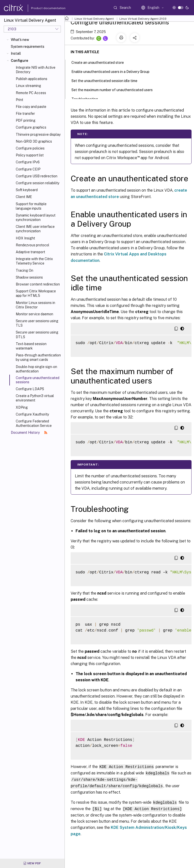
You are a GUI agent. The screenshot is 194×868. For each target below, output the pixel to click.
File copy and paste (31, 107)
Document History (29, 433)
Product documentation (42, 8)
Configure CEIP (28, 169)
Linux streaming (28, 86)
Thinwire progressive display (38, 134)
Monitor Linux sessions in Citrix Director (35, 305)
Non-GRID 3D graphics (34, 141)
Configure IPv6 (28, 162)
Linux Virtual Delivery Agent (94, 19)
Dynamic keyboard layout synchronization (36, 217)
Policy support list (30, 155)
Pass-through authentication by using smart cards (38, 357)
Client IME (24, 197)
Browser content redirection (38, 284)
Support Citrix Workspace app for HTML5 (36, 293)
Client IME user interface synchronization (35, 229)
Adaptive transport (30, 252)
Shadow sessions (29, 277)
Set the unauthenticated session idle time (107, 80)
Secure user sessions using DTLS (37, 334)
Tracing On (24, 270)
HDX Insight (25, 238)
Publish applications (32, 79)
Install (16, 53)
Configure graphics (31, 127)
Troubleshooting (87, 99)
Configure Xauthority (32, 414)
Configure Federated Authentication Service (34, 423)
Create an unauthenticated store (100, 62)
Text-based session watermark (31, 346)
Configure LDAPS (30, 389)
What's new (20, 40)
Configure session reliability (38, 183)
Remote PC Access (31, 93)
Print (19, 100)
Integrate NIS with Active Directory (36, 70)
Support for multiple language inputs (31, 206)
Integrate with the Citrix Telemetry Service (34, 261)
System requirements (28, 47)
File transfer (25, 114)
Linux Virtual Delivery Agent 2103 (143, 19)
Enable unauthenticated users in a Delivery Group (113, 71)
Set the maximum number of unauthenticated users (115, 89)
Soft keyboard (27, 190)
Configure (19, 61)
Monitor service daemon (34, 314)
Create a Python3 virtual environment (35, 398)
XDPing (22, 407)
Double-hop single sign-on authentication (36, 369)
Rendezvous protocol (32, 245)
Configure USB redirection (37, 176)
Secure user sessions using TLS (37, 323)
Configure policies (30, 148)
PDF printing (26, 120)
